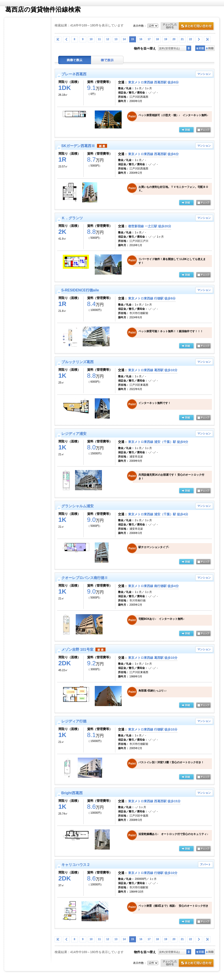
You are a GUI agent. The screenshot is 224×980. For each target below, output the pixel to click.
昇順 (200, 48)
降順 (210, 48)
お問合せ (188, 27)
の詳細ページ (186, 130)
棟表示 (107, 60)
